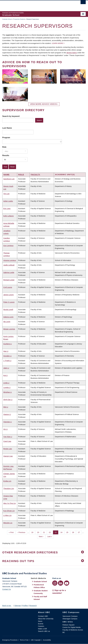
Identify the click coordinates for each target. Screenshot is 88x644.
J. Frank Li (7, 361)
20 (39, 532)
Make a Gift (42, 629)
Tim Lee (6, 194)
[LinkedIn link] (61, 583)
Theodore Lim (9, 488)
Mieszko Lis (8, 523)
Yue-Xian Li (8, 437)
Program (6, 137)
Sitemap (18, 606)
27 (80, 532)
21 (45, 532)
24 (62, 532)
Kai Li (5, 375)
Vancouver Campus (70, 616)
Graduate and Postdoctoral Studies (44, 574)
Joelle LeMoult (9, 265)
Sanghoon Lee (9, 179)
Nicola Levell (8, 309)
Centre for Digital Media (72, 627)
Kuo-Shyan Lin (9, 511)
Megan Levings (9, 329)
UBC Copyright (36, 640)
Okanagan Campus (70, 619)
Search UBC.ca (44, 631)
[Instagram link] (55, 583)
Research (33, 606)
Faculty (36, 174)
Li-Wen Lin (7, 515)
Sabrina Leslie (9, 272)
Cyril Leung (8, 287)
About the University (46, 619)
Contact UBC (43, 616)
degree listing (72, 53)
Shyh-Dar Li (8, 400)
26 (74, 532)
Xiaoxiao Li (8, 422)
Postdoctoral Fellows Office (39, 586)
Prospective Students (19, 19)
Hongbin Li (7, 356)
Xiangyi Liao (8, 456)
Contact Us (7, 589)
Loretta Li (7, 387)
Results (6, 155)
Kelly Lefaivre (8, 216)
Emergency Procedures (10, 640)
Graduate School (7, 19)
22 (51, 532)
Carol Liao (7, 441)
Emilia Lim (7, 481)
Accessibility (47, 640)
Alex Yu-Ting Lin (10, 503)
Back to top (8, 606)
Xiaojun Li (7, 414)
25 (68, 532)
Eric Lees (7, 208)
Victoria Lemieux (10, 260)
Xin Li (5, 429)
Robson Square (69, 625)
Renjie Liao (8, 449)
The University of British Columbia (38, 5)
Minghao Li (8, 392)
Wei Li (6, 407)
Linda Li (6, 383)
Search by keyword (11, 116)
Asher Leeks (8, 201)
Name (7, 174)
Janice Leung (8, 295)
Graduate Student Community (41, 592)
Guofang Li (8, 344)
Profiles (25, 606)
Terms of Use (24, 640)
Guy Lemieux (8, 246)
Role (4, 147)
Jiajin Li (6, 368)
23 (56, 532)
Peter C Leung (9, 302)
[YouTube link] (67, 583)
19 (33, 532)
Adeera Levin (8, 317)
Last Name (7, 128)
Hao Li (6, 351)
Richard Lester (9, 280)
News (40, 621)
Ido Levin (7, 322)
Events (41, 624)
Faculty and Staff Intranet (40, 598)
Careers (41, 626)
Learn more (57, 43)
